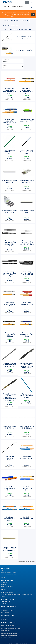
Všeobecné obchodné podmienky (9, 572)
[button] (7, 2)
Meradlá (5, 26)
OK (33, 14)
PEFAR (3, 577)
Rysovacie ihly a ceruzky (14, 26)
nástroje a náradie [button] (11, 21)
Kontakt (25, 21)
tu (12, 16)
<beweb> (26, 643)
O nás (3, 571)
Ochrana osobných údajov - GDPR (9, 574)
